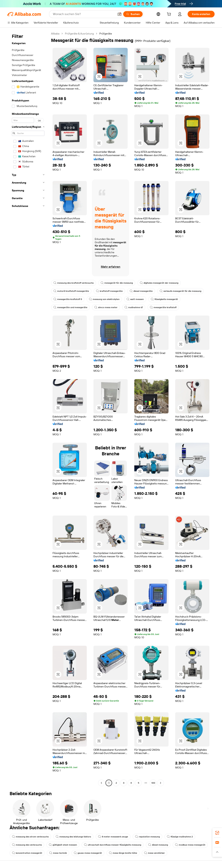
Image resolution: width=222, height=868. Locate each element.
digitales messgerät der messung (159, 283)
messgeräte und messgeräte (70, 307)
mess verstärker (154, 853)
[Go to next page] (161, 783)
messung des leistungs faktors (73, 837)
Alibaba (55, 34)
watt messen (135, 299)
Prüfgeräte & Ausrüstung (79, 34)
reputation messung (147, 837)
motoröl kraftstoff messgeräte (71, 291)
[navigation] (28, 409)
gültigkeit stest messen (63, 845)
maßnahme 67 (134, 307)
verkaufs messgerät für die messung (180, 291)
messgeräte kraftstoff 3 (68, 299)
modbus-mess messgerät (190, 845)
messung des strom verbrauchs (30, 837)
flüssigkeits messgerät (164, 299)
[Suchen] (133, 14)
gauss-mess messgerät (88, 853)
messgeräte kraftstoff (163, 307)
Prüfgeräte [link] (106, 34)
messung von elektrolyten (104, 299)
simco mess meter (106, 307)
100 (153, 783)
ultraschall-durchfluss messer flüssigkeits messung (113, 845)
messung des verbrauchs (27, 845)
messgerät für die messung (117, 283)
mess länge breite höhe (123, 853)
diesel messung (158, 845)
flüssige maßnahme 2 (180, 837)
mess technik (58, 853)
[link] (217, 833)
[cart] (170, 15)
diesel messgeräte (141, 291)
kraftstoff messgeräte (109, 291)
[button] (120, 14)
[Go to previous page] (101, 783)
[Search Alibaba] (84, 14)
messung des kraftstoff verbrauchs (74, 283)
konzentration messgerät (27, 853)
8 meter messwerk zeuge (113, 837)
